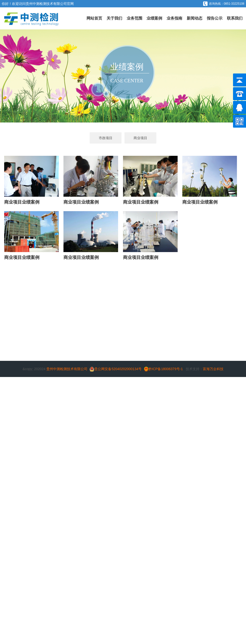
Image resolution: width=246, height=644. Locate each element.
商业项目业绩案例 (22, 202)
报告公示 (215, 18)
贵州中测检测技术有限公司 (46, 4)
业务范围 (135, 18)
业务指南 (174, 18)
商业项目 (140, 138)
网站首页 (94, 18)
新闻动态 (195, 18)
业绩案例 (154, 18)
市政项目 (106, 138)
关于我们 (114, 18)
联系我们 (235, 18)
